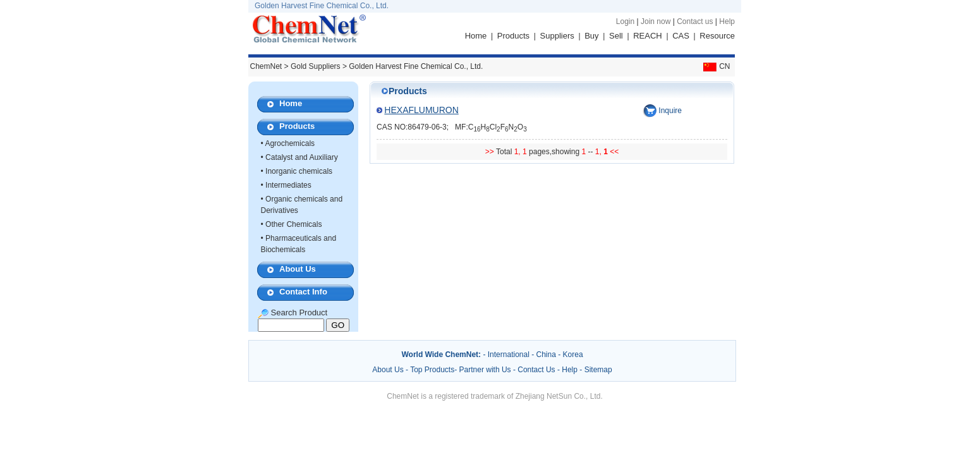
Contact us (695, 21)
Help (727, 21)
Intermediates (288, 185)
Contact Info (303, 292)
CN (715, 66)
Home (476, 36)
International (509, 355)
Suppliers (557, 36)
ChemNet (266, 66)
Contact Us (536, 370)
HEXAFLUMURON (421, 110)
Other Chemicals (293, 224)
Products (513, 36)
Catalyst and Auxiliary (302, 157)
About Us (298, 269)
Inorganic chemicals (299, 171)
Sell (616, 36)
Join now (656, 21)
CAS (681, 36)
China (546, 355)
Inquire (670, 111)
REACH (648, 36)
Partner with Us (486, 370)
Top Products (432, 370)
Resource (717, 36)
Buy (591, 36)
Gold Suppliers (316, 66)
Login (625, 21)
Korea (573, 355)
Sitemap (598, 370)
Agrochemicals (290, 143)
